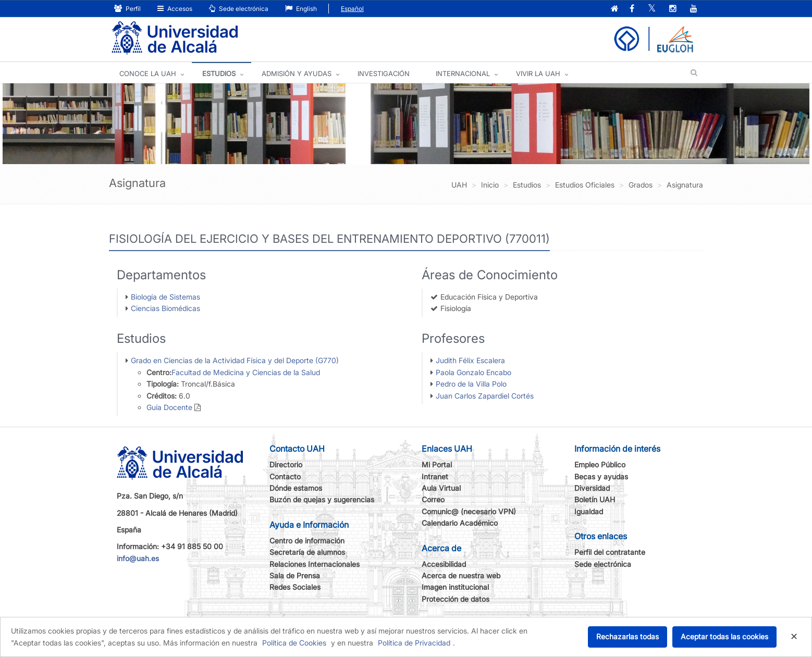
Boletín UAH (595, 499)
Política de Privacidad (414, 643)
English (301, 9)
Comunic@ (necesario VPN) (469, 511)
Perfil (127, 9)
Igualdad (589, 511)
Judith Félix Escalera (470, 360)
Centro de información (307, 541)
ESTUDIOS (219, 73)
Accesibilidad (444, 564)
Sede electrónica (239, 9)
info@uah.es (138, 558)
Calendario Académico (460, 523)
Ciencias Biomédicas (165, 308)
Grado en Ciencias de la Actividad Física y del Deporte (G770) (235, 360)
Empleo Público (600, 464)
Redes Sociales (295, 587)
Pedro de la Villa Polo (471, 384)
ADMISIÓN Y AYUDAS (297, 73)
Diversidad (592, 488)
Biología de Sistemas (165, 297)
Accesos (175, 9)
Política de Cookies (294, 643)
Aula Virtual (441, 488)
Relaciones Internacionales (315, 564)
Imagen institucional (455, 587)
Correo (433, 499)
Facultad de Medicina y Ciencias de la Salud (246, 372)
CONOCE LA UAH (148, 73)
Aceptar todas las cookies (724, 636)
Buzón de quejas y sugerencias (322, 499)
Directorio (286, 464)
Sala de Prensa (295, 575)
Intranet (435, 476)
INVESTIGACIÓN (384, 73)
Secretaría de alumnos (307, 552)
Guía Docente (169, 407)
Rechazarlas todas (628, 636)
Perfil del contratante (610, 552)
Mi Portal (437, 464)
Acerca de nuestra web (461, 575)
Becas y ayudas (601, 476)
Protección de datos (456, 599)
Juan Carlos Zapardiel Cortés (485, 396)
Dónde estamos (296, 488)
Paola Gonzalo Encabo (473, 372)
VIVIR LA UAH (538, 73)
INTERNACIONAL (463, 73)
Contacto (285, 476)
